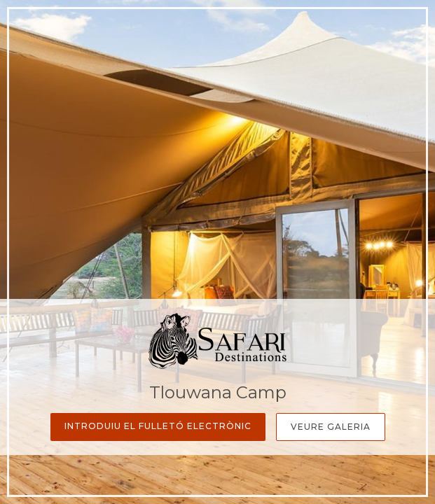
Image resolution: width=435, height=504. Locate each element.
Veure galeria (331, 427)
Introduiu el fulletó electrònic (158, 426)
